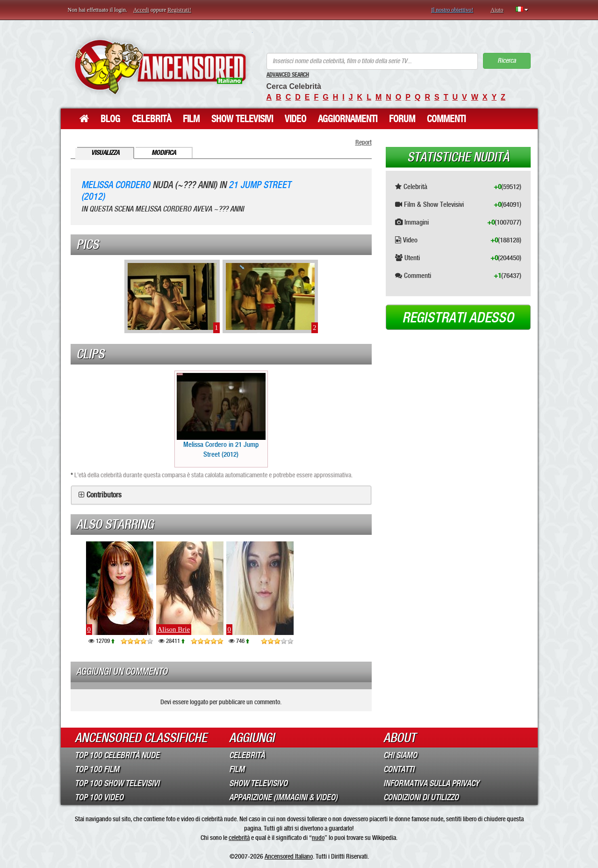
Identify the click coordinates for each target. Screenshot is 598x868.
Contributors (104, 495)
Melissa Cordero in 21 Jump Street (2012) (221, 416)
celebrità (239, 838)
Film (191, 119)
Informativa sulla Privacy (431, 783)
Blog (110, 119)
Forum (402, 119)
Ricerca (507, 61)
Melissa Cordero (116, 185)
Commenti (446, 119)
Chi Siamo (400, 755)
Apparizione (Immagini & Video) (283, 797)
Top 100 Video (99, 797)
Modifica (164, 153)
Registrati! (179, 10)
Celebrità (151, 119)
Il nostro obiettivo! (452, 10)
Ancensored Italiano (289, 856)
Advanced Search (288, 75)
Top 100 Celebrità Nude (117, 755)
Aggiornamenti (348, 119)
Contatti (399, 769)
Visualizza (105, 153)
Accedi (141, 10)
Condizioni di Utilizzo (421, 797)
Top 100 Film (97, 769)
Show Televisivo (258, 783)
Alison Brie (174, 629)
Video (295, 119)
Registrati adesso (458, 318)
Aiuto (497, 10)
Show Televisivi (242, 119)
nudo (318, 838)
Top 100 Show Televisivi (117, 783)
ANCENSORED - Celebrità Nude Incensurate (160, 67)
